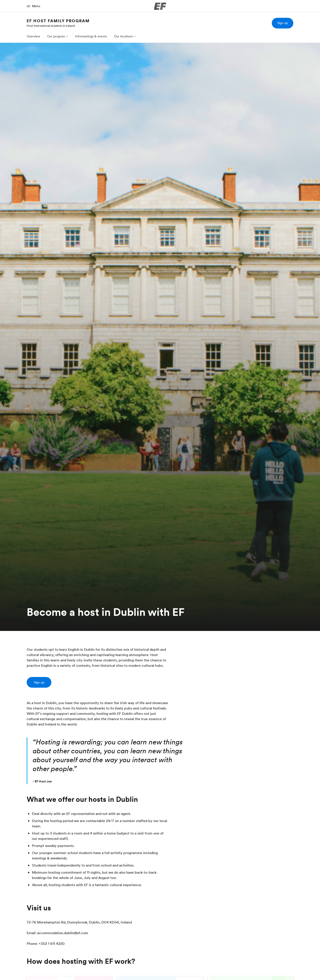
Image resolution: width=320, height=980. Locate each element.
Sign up (283, 23)
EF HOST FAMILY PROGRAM (58, 21)
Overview (33, 36)
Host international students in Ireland (51, 26)
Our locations (123, 36)
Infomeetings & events (91, 36)
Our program (56, 36)
